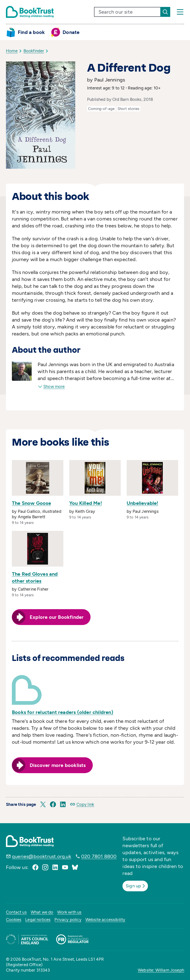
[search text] (127, 12)
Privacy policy (68, 919)
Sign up (137, 885)
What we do (42, 911)
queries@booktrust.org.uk (42, 856)
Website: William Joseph (161, 969)
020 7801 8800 (99, 856)
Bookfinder (34, 51)
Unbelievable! (142, 503)
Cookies (14, 919)
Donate (71, 32)
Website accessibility (105, 919)
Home (12, 51)
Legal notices (38, 919)
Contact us (16, 911)
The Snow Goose (31, 503)
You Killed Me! (86, 503)
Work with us (69, 911)
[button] (43, 804)
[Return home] (30, 12)
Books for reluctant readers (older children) (63, 712)
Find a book (31, 32)
